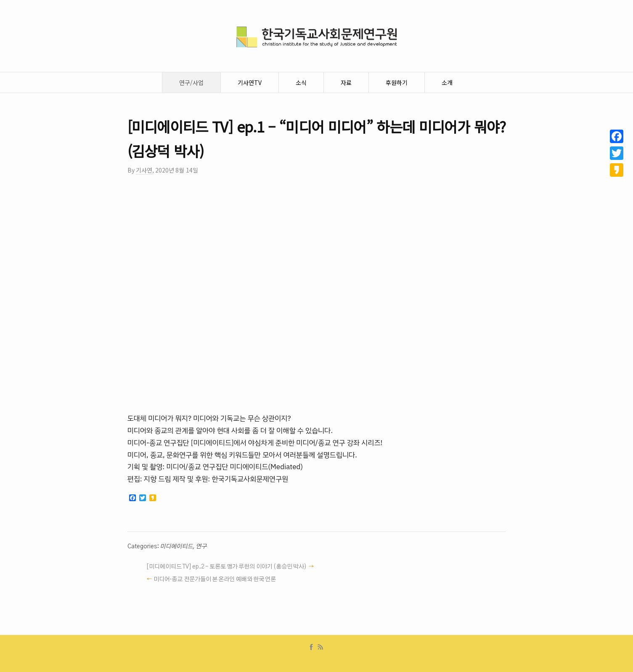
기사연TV (250, 82)
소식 (301, 82)
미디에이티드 (176, 547)
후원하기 (397, 82)
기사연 (144, 170)
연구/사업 (191, 82)
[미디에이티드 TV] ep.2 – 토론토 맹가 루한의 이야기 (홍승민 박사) (227, 567)
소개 (447, 82)
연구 (201, 547)
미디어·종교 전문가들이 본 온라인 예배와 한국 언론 (215, 579)
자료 (346, 82)
